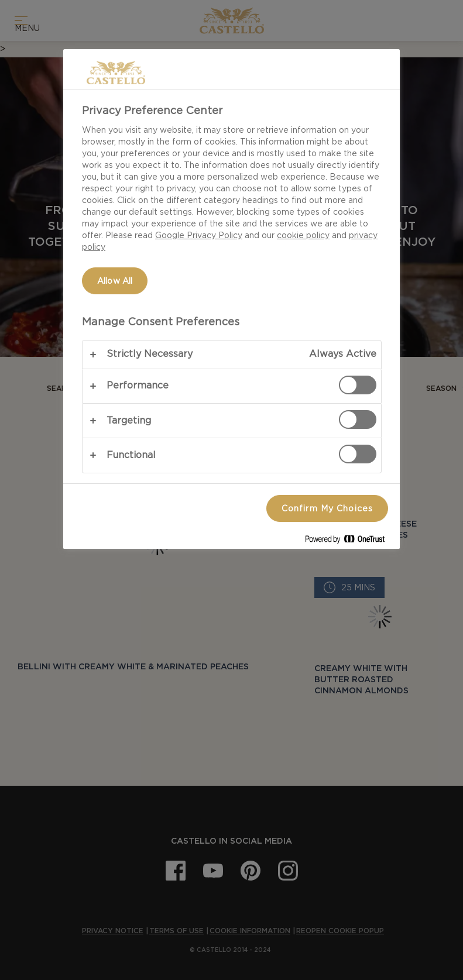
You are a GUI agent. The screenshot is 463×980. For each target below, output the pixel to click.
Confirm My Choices (327, 508)
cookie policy (303, 235)
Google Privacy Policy (199, 235)
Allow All (115, 281)
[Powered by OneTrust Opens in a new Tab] (349, 541)
